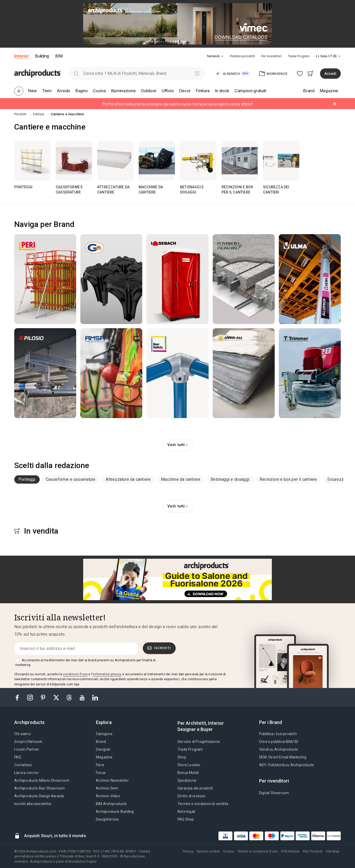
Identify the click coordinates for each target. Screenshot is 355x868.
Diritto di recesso (192, 796)
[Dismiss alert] (335, 104)
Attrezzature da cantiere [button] (128, 479)
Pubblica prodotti (242, 56)
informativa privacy (107, 674)
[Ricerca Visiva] (197, 73)
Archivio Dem (107, 788)
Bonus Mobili (188, 773)
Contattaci (23, 765)
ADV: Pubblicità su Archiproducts (287, 765)
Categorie (104, 734)
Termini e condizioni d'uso (258, 851)
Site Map (333, 851)
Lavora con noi (26, 773)
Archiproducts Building (115, 812)
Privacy (188, 851)
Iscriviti (159, 648)
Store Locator (189, 765)
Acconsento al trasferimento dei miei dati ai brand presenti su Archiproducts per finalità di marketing (85, 663)
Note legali (186, 812)
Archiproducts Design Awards (39, 796)
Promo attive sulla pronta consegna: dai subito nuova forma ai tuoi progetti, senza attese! (177, 104)
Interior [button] (22, 56)
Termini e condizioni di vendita (203, 804)
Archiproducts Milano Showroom (42, 780)
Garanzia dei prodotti (195, 788)
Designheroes (107, 819)
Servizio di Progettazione (199, 742)
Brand (101, 742)
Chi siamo (23, 734)
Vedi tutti (176, 445)
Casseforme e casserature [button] (71, 479)
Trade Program (299, 56)
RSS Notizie (290, 851)
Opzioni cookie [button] (208, 851)
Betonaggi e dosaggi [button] (230, 479)
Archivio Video (108, 796)
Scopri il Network (28, 742)
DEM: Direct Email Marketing (283, 757)
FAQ (18, 757)
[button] (215, 56)
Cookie (229, 851)
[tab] (222, 56)
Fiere (100, 765)
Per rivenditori (271, 56)
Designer (103, 749)
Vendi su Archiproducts (279, 749)
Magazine (104, 757)
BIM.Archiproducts (111, 804)
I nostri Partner (27, 749)
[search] (76, 73)
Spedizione (187, 780)
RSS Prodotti (313, 851)
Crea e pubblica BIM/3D (279, 742)
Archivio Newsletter (112, 780)
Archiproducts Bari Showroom (40, 788)
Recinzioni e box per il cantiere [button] (288, 479)
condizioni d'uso (75, 674)
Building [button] (42, 56)
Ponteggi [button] (27, 479)
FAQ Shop (186, 819)
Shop (182, 757)
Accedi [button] (330, 74)
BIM (59, 56)
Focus (101, 773)
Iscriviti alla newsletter (33, 804)
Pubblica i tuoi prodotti (278, 734)
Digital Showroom (274, 793)
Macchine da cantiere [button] (181, 479)
